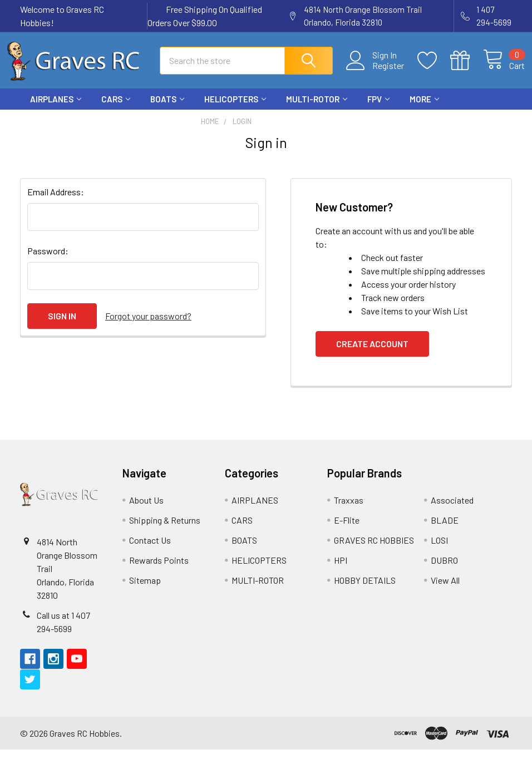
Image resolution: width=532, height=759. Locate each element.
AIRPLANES (56, 109)
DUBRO (444, 570)
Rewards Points (159, 570)
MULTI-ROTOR (317, 109)
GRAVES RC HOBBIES (374, 549)
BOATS (167, 109)
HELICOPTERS (235, 109)
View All (445, 590)
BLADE (445, 529)
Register (375, 72)
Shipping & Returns (165, 529)
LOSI (439, 549)
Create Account (372, 353)
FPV (378, 109)
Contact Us (150, 549)
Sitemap (145, 590)
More (424, 109)
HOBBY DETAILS (365, 590)
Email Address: (56, 201)
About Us (146, 509)
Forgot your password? (148, 325)
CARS (116, 109)
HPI (341, 570)
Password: (48, 260)
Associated (452, 509)
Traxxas (349, 509)
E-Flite (347, 529)
